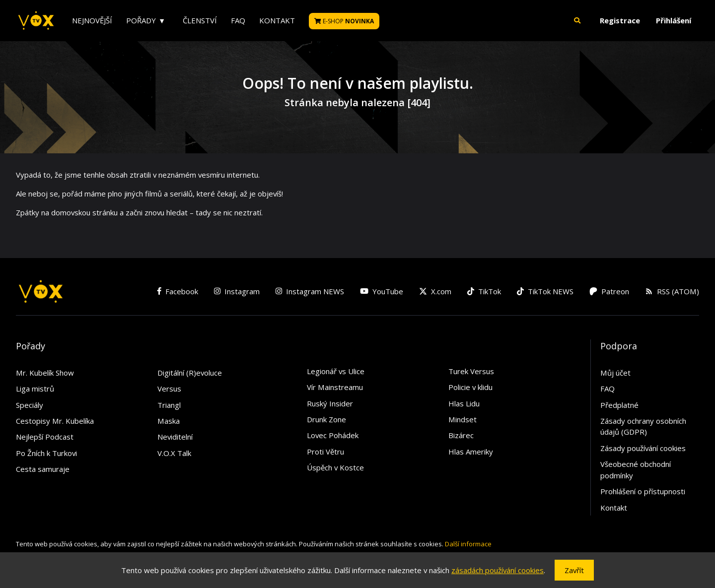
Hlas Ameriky (471, 452)
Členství (200, 20)
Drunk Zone (326, 419)
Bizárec (461, 435)
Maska (169, 421)
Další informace (468, 544)
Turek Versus (471, 371)
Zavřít (574, 570)
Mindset (463, 419)
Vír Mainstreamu (335, 387)
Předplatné (619, 405)
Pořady (141, 20)
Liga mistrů (35, 389)
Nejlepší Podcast (45, 437)
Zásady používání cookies (643, 448)
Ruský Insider (330, 403)
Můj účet (615, 373)
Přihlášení (674, 20)
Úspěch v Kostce (335, 467)
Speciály (30, 405)
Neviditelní (175, 437)
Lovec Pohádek (333, 435)
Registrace (620, 20)
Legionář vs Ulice (336, 371)
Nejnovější (92, 20)
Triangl (169, 405)
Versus (169, 389)
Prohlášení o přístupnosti (643, 491)
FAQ (238, 20)
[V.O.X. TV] (36, 21)
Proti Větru (325, 452)
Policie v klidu (470, 387)
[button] (577, 20)
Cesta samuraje (43, 469)
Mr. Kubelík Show (45, 373)
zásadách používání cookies (498, 570)
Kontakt (277, 20)
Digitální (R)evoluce (190, 373)
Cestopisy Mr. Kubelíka (55, 421)
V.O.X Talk (174, 453)
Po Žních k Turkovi (46, 453)
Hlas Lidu (464, 403)
